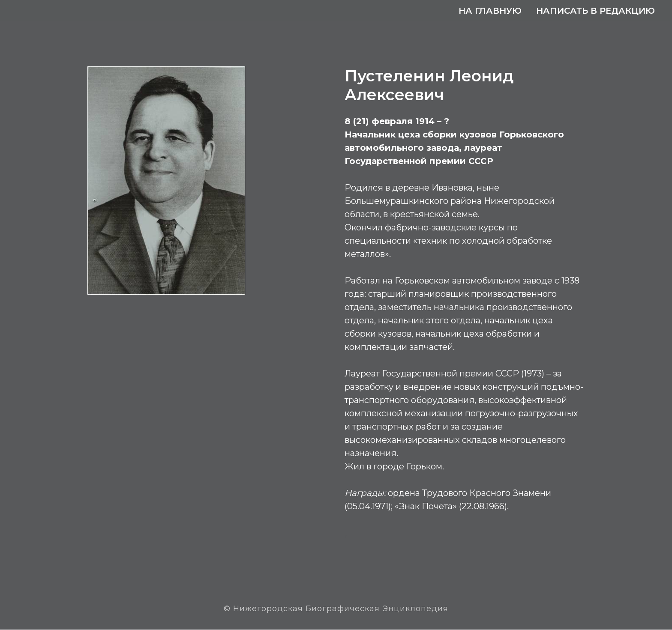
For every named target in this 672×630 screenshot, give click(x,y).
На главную (490, 11)
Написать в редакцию (595, 11)
